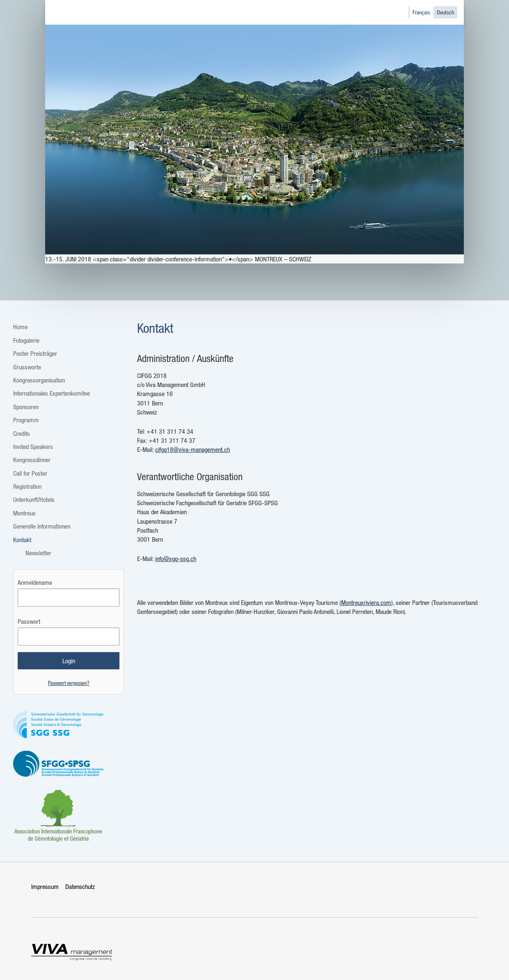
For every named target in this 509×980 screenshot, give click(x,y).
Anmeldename (35, 582)
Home (20, 327)
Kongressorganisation (39, 380)
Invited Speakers (33, 446)
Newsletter (38, 553)
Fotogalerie (26, 340)
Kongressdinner (32, 460)
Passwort (29, 621)
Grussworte (27, 367)
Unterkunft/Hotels (34, 499)
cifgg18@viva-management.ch (193, 449)
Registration (27, 486)
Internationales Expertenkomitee (52, 393)
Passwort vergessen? (69, 683)
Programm (26, 420)
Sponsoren (26, 407)
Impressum (45, 886)
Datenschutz (80, 886)
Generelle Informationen (42, 526)
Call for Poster (30, 473)
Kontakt (22, 540)
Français (421, 12)
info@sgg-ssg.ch (176, 559)
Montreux (24, 513)
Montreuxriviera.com (366, 602)
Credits (22, 433)
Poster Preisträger (35, 353)
